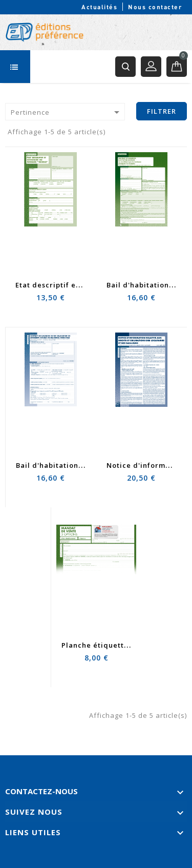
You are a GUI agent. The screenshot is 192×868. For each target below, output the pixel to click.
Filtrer (162, 111)
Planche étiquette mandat (110, 645)
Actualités (99, 7)
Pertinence (67, 112)
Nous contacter (155, 7)
